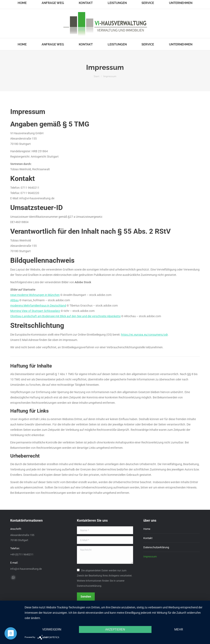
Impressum (150, 557)
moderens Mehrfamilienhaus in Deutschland (38, 306)
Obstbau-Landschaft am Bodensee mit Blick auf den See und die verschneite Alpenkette (65, 316)
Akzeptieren (115, 629)
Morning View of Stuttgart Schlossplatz (35, 311)
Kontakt (148, 538)
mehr (179, 629)
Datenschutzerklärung (156, 547)
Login (196, 4)
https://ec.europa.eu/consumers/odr (144, 335)
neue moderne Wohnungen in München (35, 295)
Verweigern (52, 629)
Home (147, 529)
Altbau (14, 300)
